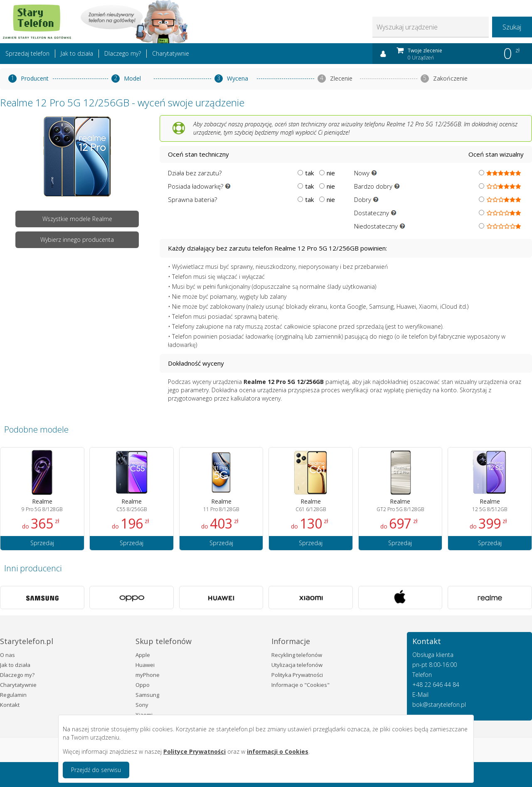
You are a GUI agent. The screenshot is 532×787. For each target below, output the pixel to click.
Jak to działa (77, 53)
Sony (142, 705)
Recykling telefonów (297, 655)
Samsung (147, 695)
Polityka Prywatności (297, 675)
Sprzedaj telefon (27, 53)
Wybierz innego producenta (77, 240)
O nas (7, 655)
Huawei (145, 665)
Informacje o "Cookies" (300, 685)
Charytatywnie (171, 53)
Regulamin (13, 695)
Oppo (143, 685)
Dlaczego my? (123, 53)
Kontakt (10, 705)
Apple (143, 655)
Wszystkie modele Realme (77, 219)
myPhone (148, 675)
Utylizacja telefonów (297, 665)
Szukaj (512, 27)
